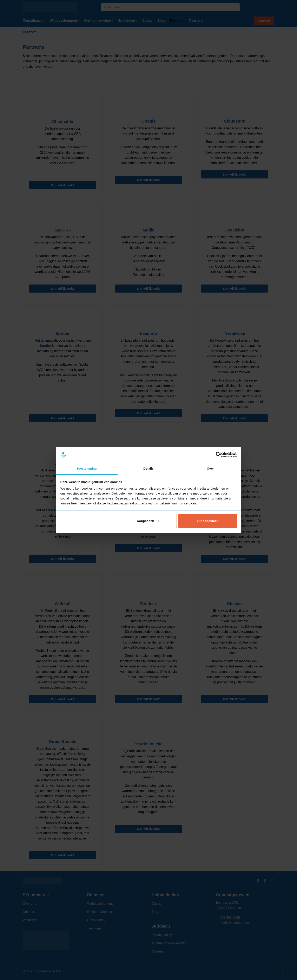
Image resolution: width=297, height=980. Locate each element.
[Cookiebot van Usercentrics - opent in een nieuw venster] (219, 455)
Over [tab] (210, 468)
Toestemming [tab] (87, 468)
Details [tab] (148, 468)
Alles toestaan (207, 521)
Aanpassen (148, 521)
